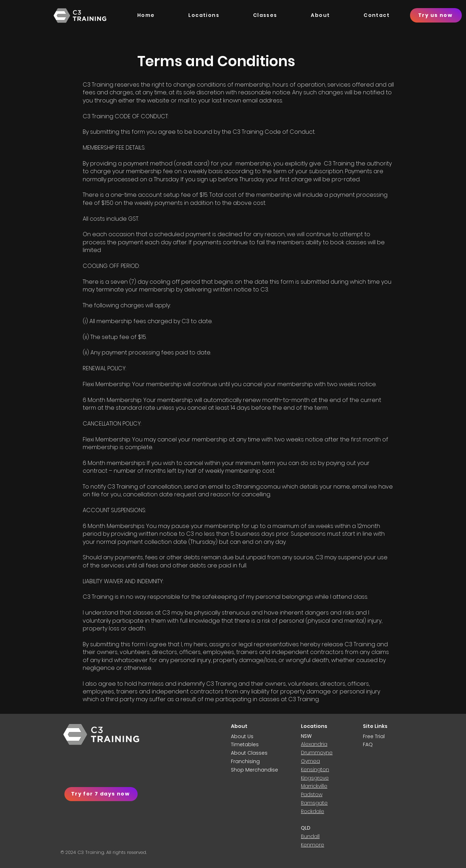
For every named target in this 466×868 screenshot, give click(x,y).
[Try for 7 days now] (101, 794)
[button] (321, 17)
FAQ (368, 744)
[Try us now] (436, 15)
